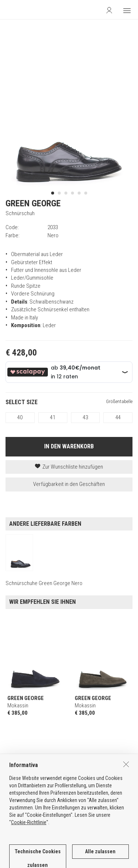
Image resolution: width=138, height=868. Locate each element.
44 (118, 417)
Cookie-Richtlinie (29, 854)
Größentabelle (119, 401)
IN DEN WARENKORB (69, 446)
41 (53, 417)
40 (20, 417)
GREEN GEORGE (33, 203)
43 (85, 417)
